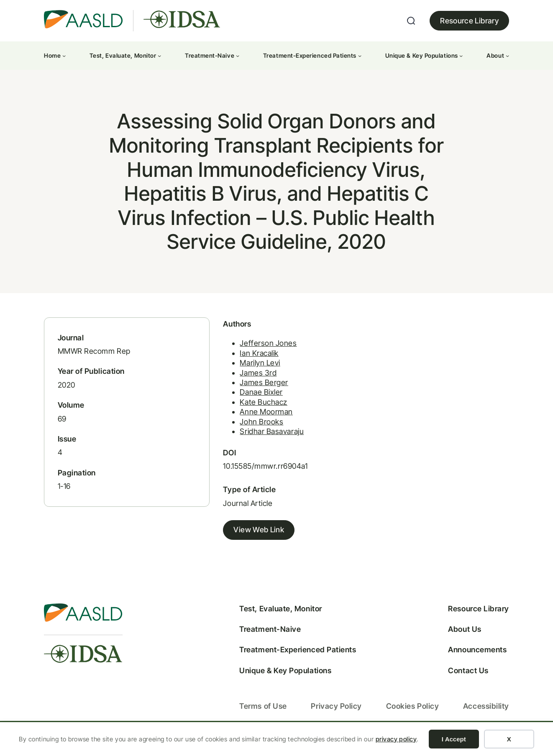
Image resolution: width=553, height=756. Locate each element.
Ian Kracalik (244, 359)
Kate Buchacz (248, 407)
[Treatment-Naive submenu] (238, 56)
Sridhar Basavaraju (257, 437)
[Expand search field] (411, 21)
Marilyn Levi (245, 369)
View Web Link (244, 536)
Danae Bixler (246, 398)
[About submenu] (507, 56)
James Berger (249, 388)
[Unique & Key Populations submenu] (461, 56)
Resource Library (469, 21)
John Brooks (246, 427)
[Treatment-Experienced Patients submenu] (360, 56)
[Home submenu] (64, 56)
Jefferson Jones (253, 349)
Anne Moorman (251, 418)
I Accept (454, 739)
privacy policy (396, 739)
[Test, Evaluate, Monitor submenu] (159, 56)
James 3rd (243, 378)
